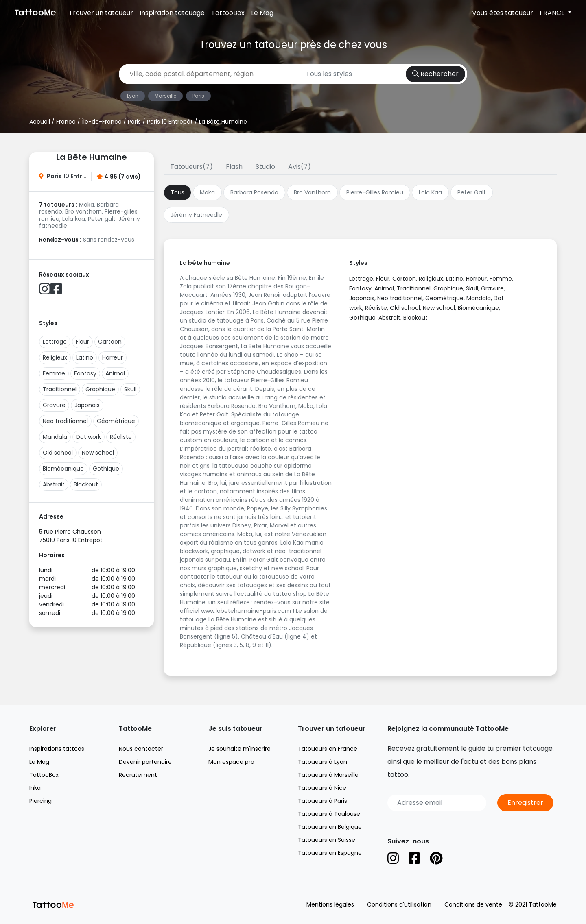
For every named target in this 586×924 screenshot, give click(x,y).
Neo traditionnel (65, 421)
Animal (115, 373)
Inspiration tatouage (172, 13)
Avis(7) (300, 167)
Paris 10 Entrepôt (170, 122)
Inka (35, 788)
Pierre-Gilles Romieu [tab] (375, 192)
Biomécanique (63, 469)
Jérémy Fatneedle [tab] (196, 215)
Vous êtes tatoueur (503, 13)
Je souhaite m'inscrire (239, 749)
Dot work (89, 437)
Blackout (86, 484)
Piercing (40, 801)
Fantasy (85, 373)
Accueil (40, 122)
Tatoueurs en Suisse (327, 840)
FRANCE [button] (553, 13)
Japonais (87, 405)
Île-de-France (102, 122)
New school (98, 453)
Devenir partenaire (145, 762)
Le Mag (262, 13)
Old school (58, 453)
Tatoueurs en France (328, 749)
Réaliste (121, 437)
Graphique (100, 389)
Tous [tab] (177, 192)
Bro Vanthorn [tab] (312, 192)
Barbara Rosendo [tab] (254, 192)
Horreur (113, 357)
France (66, 122)
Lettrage (55, 342)
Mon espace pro (231, 762)
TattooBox (228, 13)
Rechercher (435, 74)
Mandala (55, 437)
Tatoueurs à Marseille (328, 775)
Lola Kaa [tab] (430, 192)
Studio (265, 167)
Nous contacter (141, 749)
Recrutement (138, 775)
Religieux (55, 357)
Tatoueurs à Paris (323, 801)
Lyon (133, 96)
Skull (130, 389)
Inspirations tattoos (57, 749)
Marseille (165, 96)
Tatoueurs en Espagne (330, 853)
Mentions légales (330, 904)
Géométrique (116, 421)
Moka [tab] (207, 192)
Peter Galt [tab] (472, 192)
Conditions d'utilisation (399, 904)
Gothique (106, 469)
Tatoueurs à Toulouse (329, 814)
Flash (234, 167)
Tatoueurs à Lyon (323, 762)
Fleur (82, 342)
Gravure (54, 405)
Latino (85, 357)
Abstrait (54, 484)
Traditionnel (60, 389)
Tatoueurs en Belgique (330, 827)
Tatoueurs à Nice (322, 788)
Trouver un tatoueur (101, 13)
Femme (54, 373)
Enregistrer (525, 803)
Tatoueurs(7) (191, 167)
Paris (198, 96)
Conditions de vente (473, 904)
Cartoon (110, 342)
